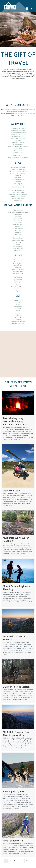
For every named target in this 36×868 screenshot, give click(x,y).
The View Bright (18, 200)
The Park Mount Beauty (18, 198)
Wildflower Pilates (18, 152)
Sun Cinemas (18, 148)
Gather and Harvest (18, 224)
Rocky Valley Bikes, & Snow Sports (18, 158)
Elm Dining (18, 304)
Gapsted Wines (18, 281)
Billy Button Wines (18, 260)
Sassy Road (18, 232)
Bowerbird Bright (18, 238)
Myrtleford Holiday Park (18, 179)
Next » (28, 861)
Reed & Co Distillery (18, 270)
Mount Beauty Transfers (18, 142)
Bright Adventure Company (18, 135)
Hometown (18, 320)
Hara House (18, 177)
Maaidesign (18, 226)
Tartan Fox (18, 234)
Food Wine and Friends (18, 318)
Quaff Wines (18, 268)
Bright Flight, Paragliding (18, 139)
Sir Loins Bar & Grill (18, 324)
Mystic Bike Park (18, 144)
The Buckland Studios (18, 191)
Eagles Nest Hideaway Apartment (18, 194)
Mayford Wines (18, 285)
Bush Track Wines (18, 274)
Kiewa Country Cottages (18, 196)
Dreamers (18, 175)
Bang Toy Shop (18, 250)
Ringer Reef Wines (18, 272)
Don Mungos (18, 316)
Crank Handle (18, 279)
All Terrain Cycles (18, 156)
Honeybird (18, 283)
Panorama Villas (18, 185)
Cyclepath (18, 140)
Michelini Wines (18, 266)
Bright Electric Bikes (18, 137)
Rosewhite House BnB (18, 187)
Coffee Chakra (18, 277)
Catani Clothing (18, 218)
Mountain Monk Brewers (18, 287)
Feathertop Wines (18, 264)
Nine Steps (18, 181)
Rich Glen (18, 230)
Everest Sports (18, 222)
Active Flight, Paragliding (18, 131)
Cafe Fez (18, 302)
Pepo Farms (18, 242)
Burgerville (18, 314)
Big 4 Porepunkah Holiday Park (18, 171)
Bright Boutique (18, 214)
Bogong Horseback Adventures (18, 133)
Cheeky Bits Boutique (18, 240)
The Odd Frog (18, 183)
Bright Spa (18, 216)
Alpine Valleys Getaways (18, 167)
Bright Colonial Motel (18, 192)
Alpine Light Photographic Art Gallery (18, 212)
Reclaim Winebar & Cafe (18, 322)
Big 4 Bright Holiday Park (18, 169)
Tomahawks (18, 308)
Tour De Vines (18, 150)
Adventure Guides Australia (18, 129)
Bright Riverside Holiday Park (18, 173)
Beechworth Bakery (18, 300)
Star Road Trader (18, 246)
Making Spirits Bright (18, 248)
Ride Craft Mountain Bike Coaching (18, 146)
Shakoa (18, 244)
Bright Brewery (18, 262)
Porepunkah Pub (18, 306)
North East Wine (18, 289)
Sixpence (18, 291)
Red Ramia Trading (18, 228)
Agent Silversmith (18, 210)
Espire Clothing (18, 220)
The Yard (18, 310)
